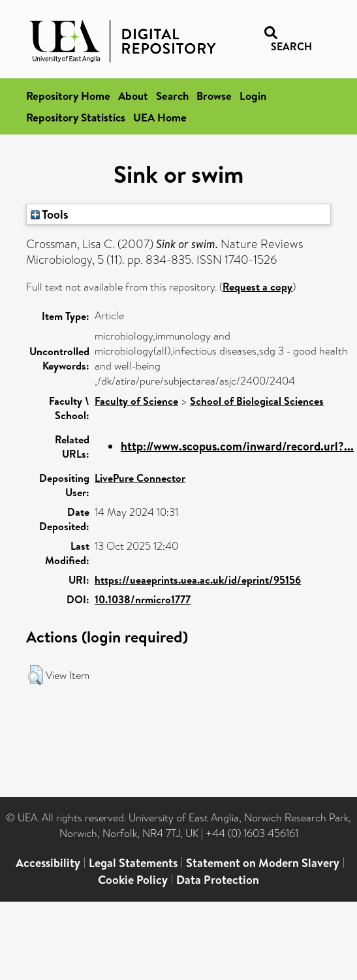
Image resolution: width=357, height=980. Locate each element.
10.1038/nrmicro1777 (143, 599)
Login (253, 96)
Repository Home (68, 96)
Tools (50, 214)
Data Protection (218, 880)
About (133, 96)
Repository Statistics (76, 117)
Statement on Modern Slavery (263, 863)
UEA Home (160, 117)
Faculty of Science (136, 401)
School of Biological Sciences (257, 401)
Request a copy (257, 287)
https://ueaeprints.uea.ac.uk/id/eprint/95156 (198, 580)
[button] (36, 675)
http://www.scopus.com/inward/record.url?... (237, 446)
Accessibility (48, 863)
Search (172, 96)
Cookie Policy (133, 880)
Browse (214, 96)
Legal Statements (133, 863)
